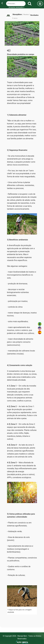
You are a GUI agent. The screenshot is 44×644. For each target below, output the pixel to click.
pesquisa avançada (16, 7)
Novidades (34, 15)
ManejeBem (17, 14)
